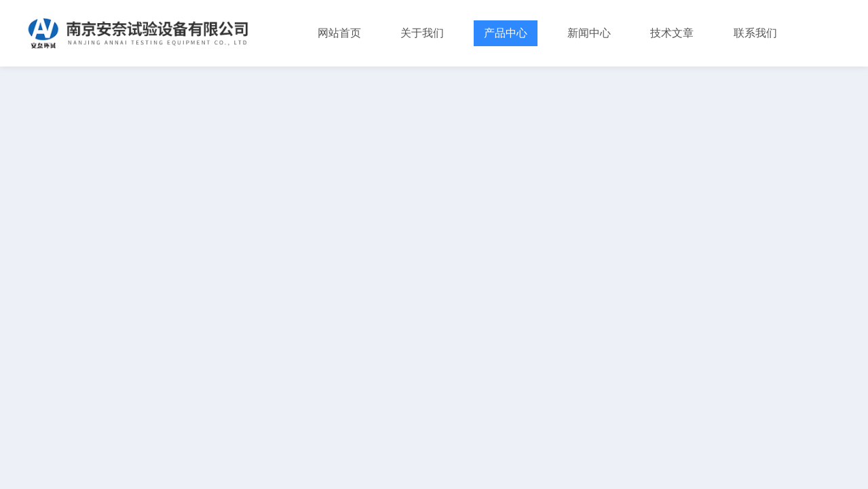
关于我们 (422, 33)
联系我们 (755, 33)
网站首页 (339, 33)
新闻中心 (589, 33)
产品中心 (506, 33)
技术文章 (672, 33)
